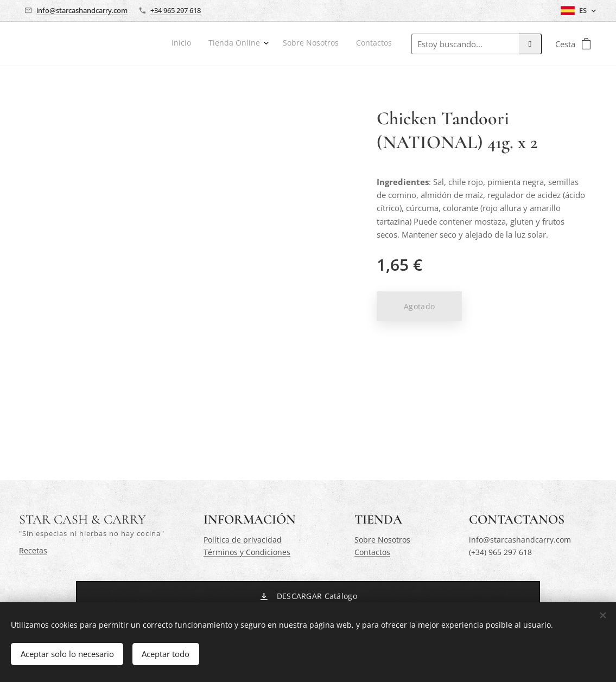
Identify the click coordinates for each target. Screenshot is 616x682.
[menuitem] (337, 44)
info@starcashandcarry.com (82, 10)
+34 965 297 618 (176, 10)
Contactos (372, 552)
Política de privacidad (243, 540)
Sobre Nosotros (382, 540)
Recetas (33, 550)
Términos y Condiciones (247, 552)
